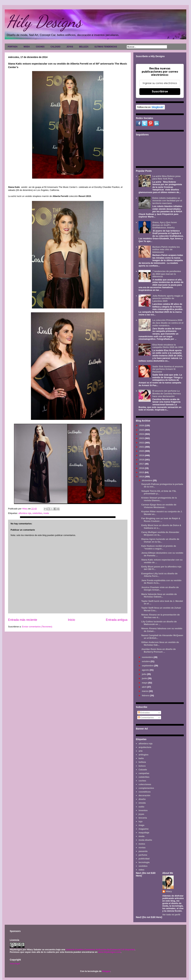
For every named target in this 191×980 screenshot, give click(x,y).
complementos (146, 788)
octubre (146, 661)
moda (46, 513)
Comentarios (146, 717)
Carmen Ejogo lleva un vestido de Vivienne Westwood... (159, 506)
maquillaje (144, 833)
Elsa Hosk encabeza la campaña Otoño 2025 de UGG (168, 346)
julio (144, 674)
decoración (144, 795)
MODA (27, 47)
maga (141, 825)
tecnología (144, 862)
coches (142, 781)
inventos (143, 810)
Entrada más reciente (23, 620)
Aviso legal (15, 963)
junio (145, 678)
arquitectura (145, 747)
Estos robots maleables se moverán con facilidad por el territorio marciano (167, 201)
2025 (142, 430)
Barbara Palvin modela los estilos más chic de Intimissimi (166, 249)
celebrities (37, 513)
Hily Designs (44, 21)
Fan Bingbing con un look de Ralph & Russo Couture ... (161, 520)
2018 (142, 460)
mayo (145, 683)
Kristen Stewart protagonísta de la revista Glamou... (159, 499)
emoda (142, 803)
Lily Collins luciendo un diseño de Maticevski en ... (159, 623)
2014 (142, 477)
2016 (142, 468)
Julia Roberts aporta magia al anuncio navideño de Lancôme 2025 (168, 298)
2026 (142, 425)
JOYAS (70, 47)
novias (142, 848)
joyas (141, 814)
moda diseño (145, 840)
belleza (142, 762)
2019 (142, 455)
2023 (142, 438)
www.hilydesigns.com (109, 952)
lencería (143, 818)
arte (141, 751)
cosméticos (145, 792)
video (141, 870)
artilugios (144, 755)
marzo (145, 691)
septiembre (148, 666)
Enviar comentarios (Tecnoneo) (37, 627)
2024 (142, 434)
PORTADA (13, 47)
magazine (144, 829)
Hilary (169, 891)
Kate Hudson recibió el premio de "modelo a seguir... (159, 547)
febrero (146, 695)
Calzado (143, 770)
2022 (142, 443)
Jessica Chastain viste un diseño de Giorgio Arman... (160, 589)
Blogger (106, 971)
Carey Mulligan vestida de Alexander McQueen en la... (160, 534)
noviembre (148, 657)
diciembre (147, 480)
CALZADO (55, 47)
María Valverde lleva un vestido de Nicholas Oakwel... (159, 596)
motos (142, 844)
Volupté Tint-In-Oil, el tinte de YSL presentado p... (159, 492)
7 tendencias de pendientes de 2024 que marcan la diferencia (167, 274)
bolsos (142, 766)
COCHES (40, 47)
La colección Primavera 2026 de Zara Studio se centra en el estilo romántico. (168, 323)
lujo (140, 821)
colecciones (145, 784)
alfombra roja (25, 513)
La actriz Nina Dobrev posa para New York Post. (166, 178)
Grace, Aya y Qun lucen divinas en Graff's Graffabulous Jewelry (165, 225)
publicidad (144, 859)
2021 (142, 447)
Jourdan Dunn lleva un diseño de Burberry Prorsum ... (158, 650)
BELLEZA (84, 47)
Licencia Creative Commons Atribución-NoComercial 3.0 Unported (100, 950)
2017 (142, 464)
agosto (146, 670)
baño (141, 758)
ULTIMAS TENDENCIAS (106, 47)
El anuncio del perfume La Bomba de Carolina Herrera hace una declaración (166, 393)
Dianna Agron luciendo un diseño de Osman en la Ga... (160, 540)
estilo (141, 807)
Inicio (71, 620)
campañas (144, 773)
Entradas (144, 713)
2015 (142, 472)
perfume (143, 855)
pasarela (143, 851)
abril (145, 687)
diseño (142, 799)
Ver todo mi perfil (171, 915)
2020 (142, 451)
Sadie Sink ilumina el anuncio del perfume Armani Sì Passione (168, 369)
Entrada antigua (117, 620)
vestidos (143, 866)
